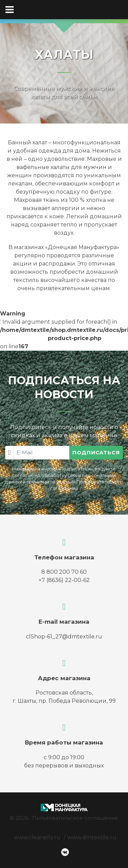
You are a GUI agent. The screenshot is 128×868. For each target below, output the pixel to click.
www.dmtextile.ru (92, 837)
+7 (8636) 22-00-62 (64, 580)
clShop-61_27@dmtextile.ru (64, 637)
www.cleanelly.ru (37, 837)
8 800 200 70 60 (64, 572)
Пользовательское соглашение (75, 818)
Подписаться (96, 452)
